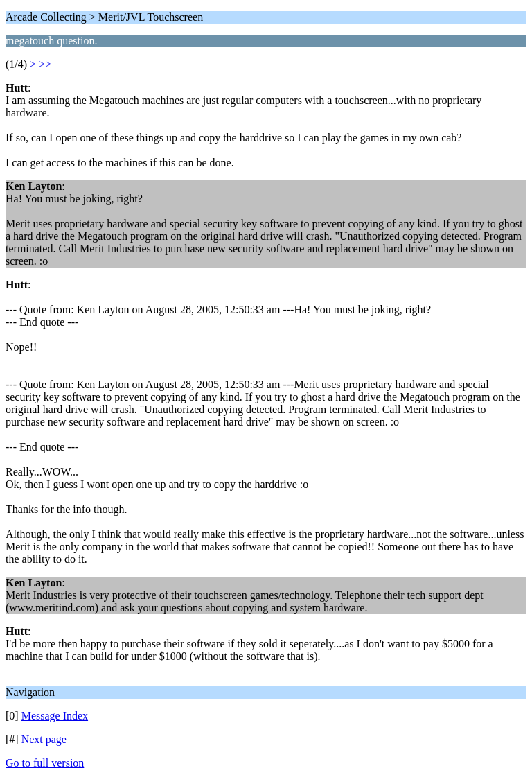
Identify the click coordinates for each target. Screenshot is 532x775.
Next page (44, 739)
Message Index (55, 716)
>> (45, 64)
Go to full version (45, 763)
